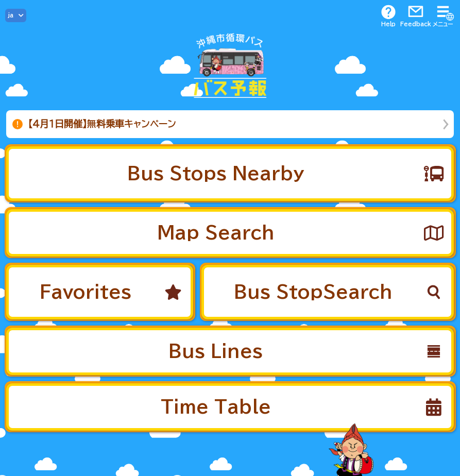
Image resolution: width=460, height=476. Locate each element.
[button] (230, 174)
